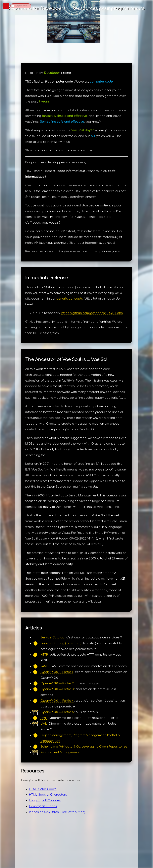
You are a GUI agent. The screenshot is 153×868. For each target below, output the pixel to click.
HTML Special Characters (48, 795)
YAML (44, 666)
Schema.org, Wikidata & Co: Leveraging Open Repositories (84, 747)
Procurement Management (60, 752)
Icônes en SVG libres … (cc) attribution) (57, 812)
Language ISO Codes (45, 800)
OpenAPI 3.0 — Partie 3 (57, 689)
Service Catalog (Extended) (61, 643)
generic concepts (70, 299)
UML (44, 718)
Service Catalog (52, 637)
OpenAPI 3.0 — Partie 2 (57, 683)
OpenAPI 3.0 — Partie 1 (57, 672)
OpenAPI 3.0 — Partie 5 (57, 712)
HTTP (44, 655)
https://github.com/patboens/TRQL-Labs (92, 313)
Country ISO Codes (43, 806)
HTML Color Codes (43, 789)
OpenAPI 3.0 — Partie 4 (57, 701)
